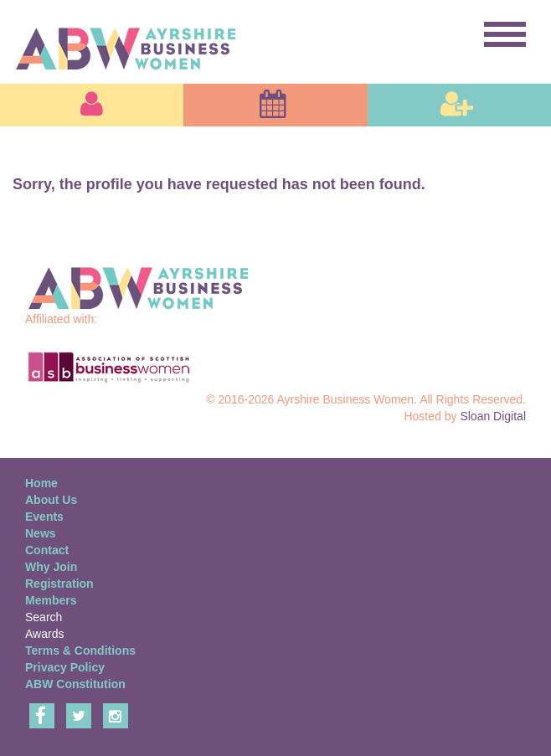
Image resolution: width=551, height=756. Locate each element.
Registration (59, 584)
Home (41, 483)
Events (44, 517)
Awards (44, 634)
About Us (51, 500)
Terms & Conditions (80, 651)
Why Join (51, 567)
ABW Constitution (75, 684)
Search (44, 617)
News (41, 533)
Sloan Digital (493, 416)
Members (51, 600)
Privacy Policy (65, 667)
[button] (92, 105)
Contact (47, 550)
